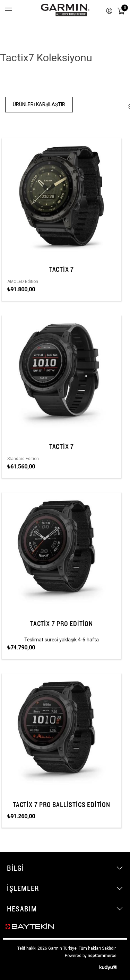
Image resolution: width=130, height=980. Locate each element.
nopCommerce (102, 956)
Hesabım (22, 909)
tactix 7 (62, 269)
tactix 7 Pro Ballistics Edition (62, 805)
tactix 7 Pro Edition (62, 624)
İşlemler (23, 888)
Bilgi (16, 868)
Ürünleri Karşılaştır (39, 104)
